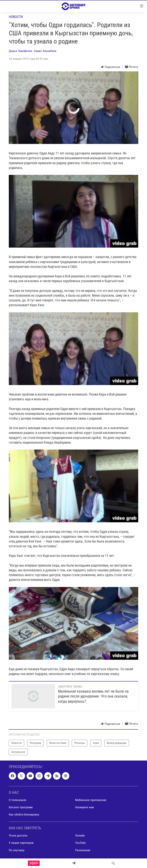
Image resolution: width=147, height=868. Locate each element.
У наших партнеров (21, 843)
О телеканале (18, 800)
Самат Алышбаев (45, 51)
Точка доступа (18, 835)
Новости (16, 17)
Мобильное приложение (91, 800)
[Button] (110, 67)
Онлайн (80, 835)
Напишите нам (85, 807)
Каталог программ (21, 807)
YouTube (80, 843)
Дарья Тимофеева (20, 51)
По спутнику (17, 850)
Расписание (83, 850)
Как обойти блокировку (24, 814)
